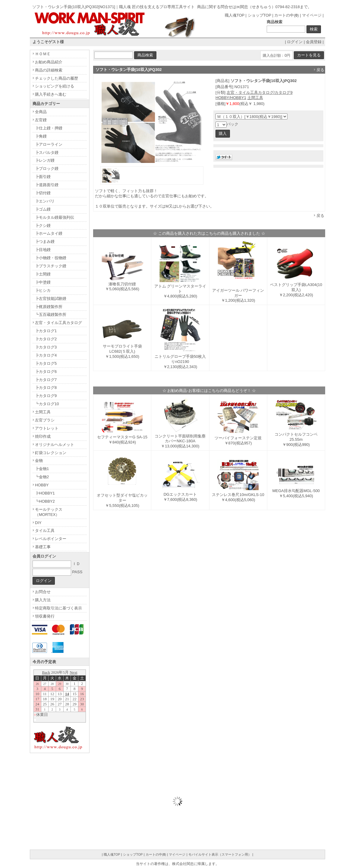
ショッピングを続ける (55, 86)
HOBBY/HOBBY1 (231, 98)
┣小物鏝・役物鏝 (51, 258)
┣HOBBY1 (45, 493)
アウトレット (47, 428)
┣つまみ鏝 (45, 242)
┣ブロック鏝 (47, 169)
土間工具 (255, 98)
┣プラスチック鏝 (51, 266)
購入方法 (43, 600)
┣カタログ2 (46, 339)
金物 (39, 461)
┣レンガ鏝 (45, 160)
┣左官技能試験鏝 (51, 299)
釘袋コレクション (51, 453)
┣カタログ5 (46, 363)
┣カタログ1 (46, 331)
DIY (38, 523)
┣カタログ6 (46, 372)
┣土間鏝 (43, 274)
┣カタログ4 (46, 355)
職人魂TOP (235, 15)
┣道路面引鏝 (47, 185)
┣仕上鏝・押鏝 (49, 128)
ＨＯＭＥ (43, 54)
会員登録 (314, 42)
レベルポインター (51, 539)
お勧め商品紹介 (49, 62)
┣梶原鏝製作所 (49, 307)
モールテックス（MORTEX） (49, 512)
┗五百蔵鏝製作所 (51, 315)
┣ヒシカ (43, 290)
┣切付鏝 (43, 193)
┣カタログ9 (46, 396)
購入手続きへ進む (51, 94)
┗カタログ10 (47, 404)
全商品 (41, 112)
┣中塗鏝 (43, 282)
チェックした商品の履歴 (57, 78)
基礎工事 (43, 547)
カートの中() (286, 15)
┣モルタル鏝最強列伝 (55, 217)
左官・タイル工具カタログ (58, 323)
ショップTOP (259, 15)
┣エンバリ (45, 201)
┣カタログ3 (46, 347)
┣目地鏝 (43, 250)
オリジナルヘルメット (55, 445)
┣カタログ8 (46, 388)
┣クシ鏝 (43, 226)
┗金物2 (42, 477)
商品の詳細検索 (49, 70)
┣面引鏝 (43, 177)
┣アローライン (49, 144)
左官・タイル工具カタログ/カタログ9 (260, 92)
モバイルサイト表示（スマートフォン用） (220, 854)
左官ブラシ (45, 420)
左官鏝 (41, 120)
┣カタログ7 (46, 380)
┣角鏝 (41, 136)
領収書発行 (45, 616)
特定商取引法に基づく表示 (58, 608)
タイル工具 (45, 531)
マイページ (312, 15)
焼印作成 (43, 436)
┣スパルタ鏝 (47, 153)
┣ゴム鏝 (43, 209)
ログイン (295, 42)
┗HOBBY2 (45, 501)
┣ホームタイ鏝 (49, 233)
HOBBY (42, 485)
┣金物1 (42, 469)
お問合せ (43, 592)
